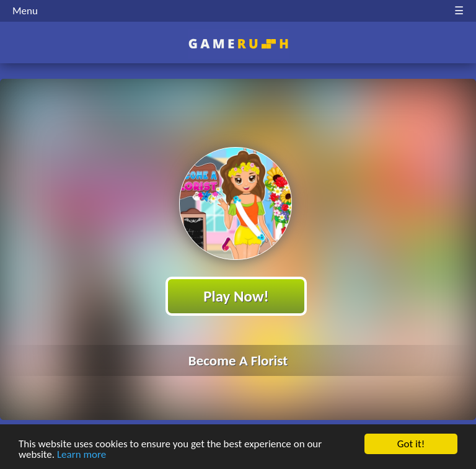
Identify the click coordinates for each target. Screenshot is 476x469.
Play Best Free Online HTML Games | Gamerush (238, 44)
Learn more (82, 455)
